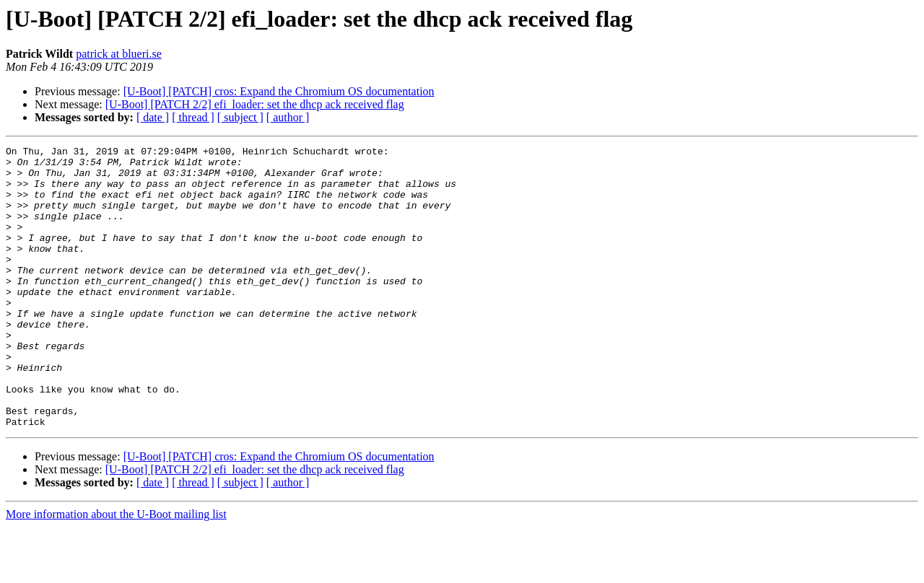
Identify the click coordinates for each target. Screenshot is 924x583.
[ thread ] (193, 117)
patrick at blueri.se (119, 54)
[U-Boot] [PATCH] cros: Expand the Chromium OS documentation (279, 91)
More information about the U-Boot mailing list (116, 570)
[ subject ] (240, 117)
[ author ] (288, 117)
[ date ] (153, 117)
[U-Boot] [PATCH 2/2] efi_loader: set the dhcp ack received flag (255, 104)
